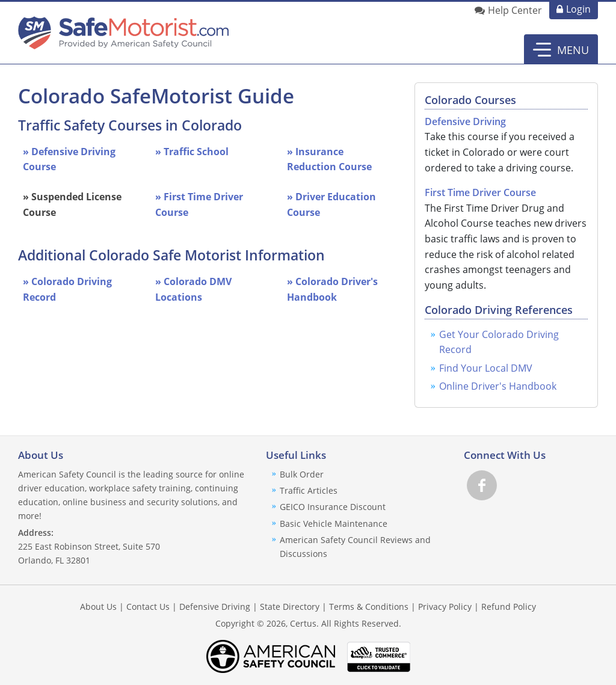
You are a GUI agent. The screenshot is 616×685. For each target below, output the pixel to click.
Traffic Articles (309, 490)
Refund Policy (509, 607)
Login (578, 9)
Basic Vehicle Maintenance (334, 524)
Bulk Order (302, 474)
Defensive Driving (465, 121)
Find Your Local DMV (486, 368)
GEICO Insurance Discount (333, 507)
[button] (561, 49)
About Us (98, 607)
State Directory (290, 607)
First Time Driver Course (480, 192)
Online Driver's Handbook (498, 386)
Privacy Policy (445, 607)
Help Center (515, 10)
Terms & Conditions (369, 607)
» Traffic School (192, 152)
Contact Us (148, 607)
